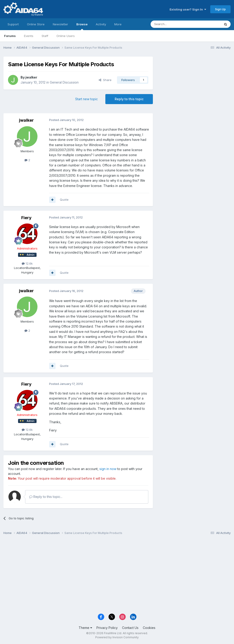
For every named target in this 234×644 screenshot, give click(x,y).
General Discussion (64, 82)
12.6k (27, 263)
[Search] (174, 24)
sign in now (108, 469)
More (118, 24)
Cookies (149, 628)
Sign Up (220, 9)
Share (105, 80)
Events (29, 36)
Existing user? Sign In (188, 9)
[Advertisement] (194, 87)
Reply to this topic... (46, 497)
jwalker (31, 77)
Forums (10, 36)
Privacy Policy (107, 628)
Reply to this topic (129, 99)
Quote (64, 200)
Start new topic (86, 99)
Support (13, 24)
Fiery (26, 218)
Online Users (66, 36)
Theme (85, 628)
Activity (101, 24)
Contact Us (130, 628)
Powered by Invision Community (117, 637)
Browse (82, 26)
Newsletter (60, 24)
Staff (45, 36)
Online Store (36, 24)
